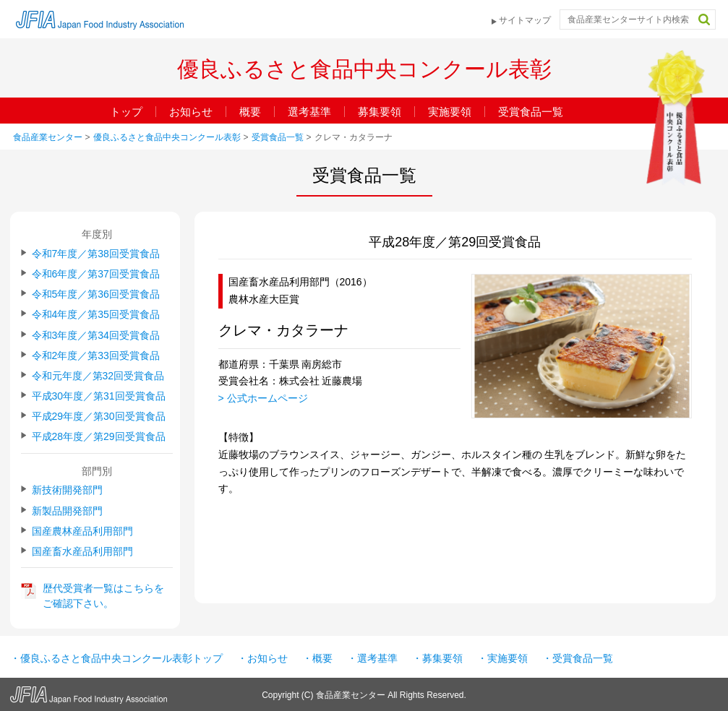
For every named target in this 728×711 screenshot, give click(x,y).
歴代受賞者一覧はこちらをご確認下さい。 (103, 595)
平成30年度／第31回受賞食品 (99, 396)
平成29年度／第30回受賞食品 (99, 416)
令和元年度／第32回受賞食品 (98, 376)
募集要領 (380, 112)
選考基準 (309, 112)
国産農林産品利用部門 (82, 531)
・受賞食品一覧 (578, 658)
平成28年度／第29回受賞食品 (99, 436)
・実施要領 (502, 658)
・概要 (317, 658)
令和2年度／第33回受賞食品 (96, 355)
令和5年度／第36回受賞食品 (96, 294)
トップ (126, 112)
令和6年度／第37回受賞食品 (96, 274)
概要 (250, 112)
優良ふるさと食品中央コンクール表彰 (167, 137)
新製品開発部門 (67, 511)
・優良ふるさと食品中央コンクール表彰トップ (116, 658)
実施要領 (450, 112)
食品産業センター (48, 137)
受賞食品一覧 (531, 112)
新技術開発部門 (67, 490)
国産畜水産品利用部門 (82, 551)
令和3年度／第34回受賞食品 (96, 335)
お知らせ (191, 112)
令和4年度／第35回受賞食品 (96, 314)
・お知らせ (262, 658)
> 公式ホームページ (263, 398)
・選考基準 (372, 658)
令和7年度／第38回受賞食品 (96, 254)
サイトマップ (525, 20)
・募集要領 (437, 658)
